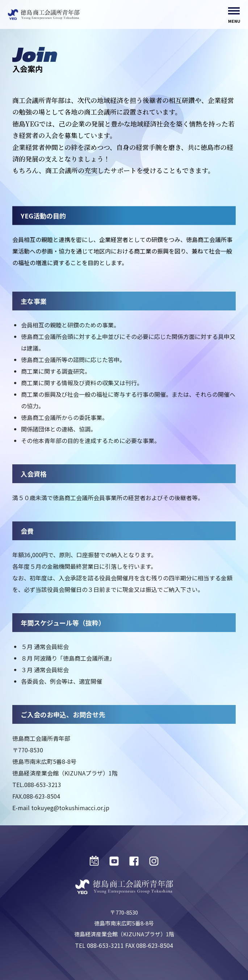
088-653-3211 (105, 945)
